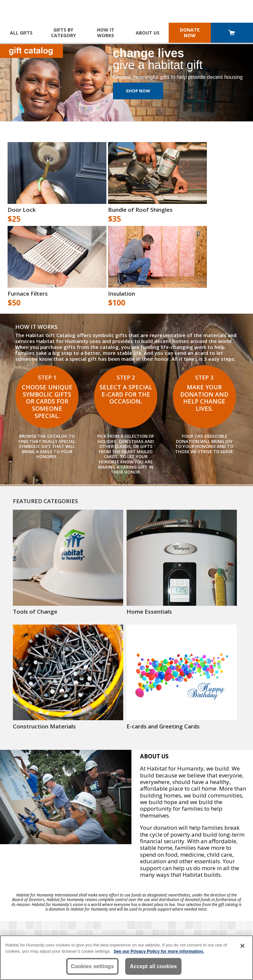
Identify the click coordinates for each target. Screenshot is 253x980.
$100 (117, 303)
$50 (14, 303)
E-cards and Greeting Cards (163, 726)
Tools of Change (35, 612)
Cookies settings (92, 966)
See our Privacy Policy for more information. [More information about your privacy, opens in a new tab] (159, 951)
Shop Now (138, 91)
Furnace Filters (28, 294)
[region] (126, 958)
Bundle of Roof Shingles (140, 210)
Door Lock (22, 210)
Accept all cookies (153, 966)
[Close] (242, 946)
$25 (14, 219)
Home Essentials (149, 612)
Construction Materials (44, 726)
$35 (114, 219)
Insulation (122, 294)
